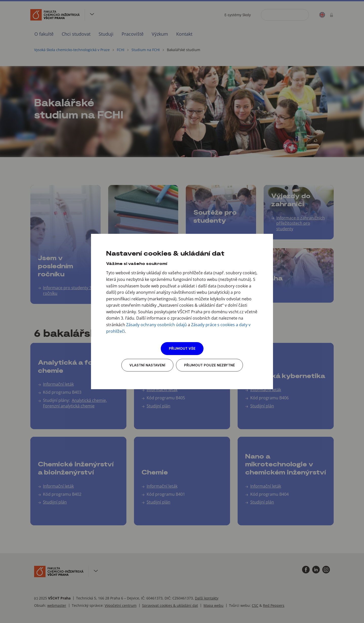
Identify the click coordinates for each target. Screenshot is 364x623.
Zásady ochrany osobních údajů (156, 325)
